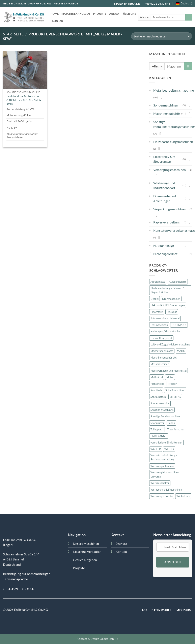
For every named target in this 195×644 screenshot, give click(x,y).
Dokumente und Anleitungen (165, 198)
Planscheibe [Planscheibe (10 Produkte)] (157, 384)
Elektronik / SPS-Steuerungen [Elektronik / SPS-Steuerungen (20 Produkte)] (168, 305)
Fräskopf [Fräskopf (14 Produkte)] (172, 312)
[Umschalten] (162, 97)
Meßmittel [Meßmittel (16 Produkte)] (157, 377)
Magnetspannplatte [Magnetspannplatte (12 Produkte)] (162, 351)
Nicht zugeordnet (165, 254)
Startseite (13, 34)
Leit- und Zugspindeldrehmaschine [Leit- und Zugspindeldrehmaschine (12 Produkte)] (170, 344)
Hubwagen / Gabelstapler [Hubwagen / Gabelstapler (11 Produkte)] (165, 331)
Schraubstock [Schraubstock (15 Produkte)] (158, 397)
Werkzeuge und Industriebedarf (164, 185)
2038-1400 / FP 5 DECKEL (36, 4)
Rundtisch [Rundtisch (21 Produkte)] (156, 390)
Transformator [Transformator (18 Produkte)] (176, 429)
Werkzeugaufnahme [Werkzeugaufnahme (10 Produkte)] (162, 466)
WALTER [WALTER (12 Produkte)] (156, 449)
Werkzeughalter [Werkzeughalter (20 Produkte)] (160, 483)
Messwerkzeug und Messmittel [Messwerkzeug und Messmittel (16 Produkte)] (169, 371)
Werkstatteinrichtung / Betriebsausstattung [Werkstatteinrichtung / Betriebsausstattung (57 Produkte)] (164, 457)
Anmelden (173, 562)
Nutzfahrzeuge (164, 246)
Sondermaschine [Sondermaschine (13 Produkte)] (160, 403)
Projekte (100, 14)
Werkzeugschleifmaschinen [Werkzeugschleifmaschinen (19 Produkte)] (166, 490)
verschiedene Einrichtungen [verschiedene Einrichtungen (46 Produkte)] (166, 442)
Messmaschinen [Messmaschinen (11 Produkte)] (160, 364)
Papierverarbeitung (167, 222)
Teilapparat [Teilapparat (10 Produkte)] (157, 429)
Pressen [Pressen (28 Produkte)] (172, 384)
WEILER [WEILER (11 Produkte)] (169, 449)
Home (55, 14)
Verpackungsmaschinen (170, 209)
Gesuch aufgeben (85, 560)
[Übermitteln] (189, 17)
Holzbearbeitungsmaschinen (173, 142)
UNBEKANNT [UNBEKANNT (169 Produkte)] (159, 436)
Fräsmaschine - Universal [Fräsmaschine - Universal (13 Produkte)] (165, 318)
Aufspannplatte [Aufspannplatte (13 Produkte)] (178, 282)
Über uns (130, 14)
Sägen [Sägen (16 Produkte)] (171, 423)
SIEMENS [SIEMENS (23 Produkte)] (175, 397)
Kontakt (58, 21)
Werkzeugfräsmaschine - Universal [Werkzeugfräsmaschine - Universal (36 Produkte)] (165, 474)
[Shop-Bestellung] (162, 36)
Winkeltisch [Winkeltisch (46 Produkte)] (183, 496)
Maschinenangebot (76, 14)
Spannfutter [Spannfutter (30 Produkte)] (157, 423)
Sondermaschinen (166, 105)
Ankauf (115, 14)
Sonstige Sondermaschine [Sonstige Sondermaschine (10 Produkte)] (165, 416)
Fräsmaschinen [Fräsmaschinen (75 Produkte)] (159, 325)
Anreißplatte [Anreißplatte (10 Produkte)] (158, 282)
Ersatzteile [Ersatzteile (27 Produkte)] (157, 312)
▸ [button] (150, 90)
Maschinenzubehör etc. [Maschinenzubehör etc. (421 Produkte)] (164, 358)
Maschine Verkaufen (87, 551)
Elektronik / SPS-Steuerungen (165, 159)
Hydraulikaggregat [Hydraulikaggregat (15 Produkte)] (161, 338)
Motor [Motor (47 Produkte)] (170, 377)
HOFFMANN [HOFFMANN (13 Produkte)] (179, 325)
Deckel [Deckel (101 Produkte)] (155, 299)
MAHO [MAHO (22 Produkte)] (181, 351)
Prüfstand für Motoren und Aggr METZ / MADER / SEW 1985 (24, 100)
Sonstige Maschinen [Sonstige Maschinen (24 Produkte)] (162, 410)
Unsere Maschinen (86, 543)
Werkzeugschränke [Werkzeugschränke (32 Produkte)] (162, 496)
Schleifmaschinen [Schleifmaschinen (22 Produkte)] (175, 390)
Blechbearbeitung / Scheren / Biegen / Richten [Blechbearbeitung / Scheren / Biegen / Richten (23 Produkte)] (167, 290)
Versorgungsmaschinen (170, 170)
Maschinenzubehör (167, 113)
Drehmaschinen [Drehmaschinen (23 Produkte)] (171, 299)
